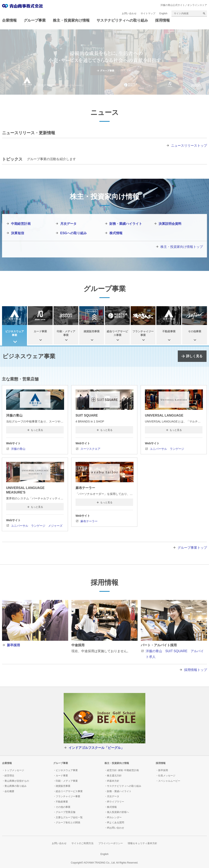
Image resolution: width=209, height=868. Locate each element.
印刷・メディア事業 (66, 333)
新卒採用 (163, 770)
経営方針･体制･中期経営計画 (123, 770)
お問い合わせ (129, 13)
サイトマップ (148, 13)
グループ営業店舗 (66, 812)
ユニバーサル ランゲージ (167, 449)
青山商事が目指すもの (17, 781)
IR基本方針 (113, 781)
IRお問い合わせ (116, 828)
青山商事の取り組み (16, 786)
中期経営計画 (21, 224)
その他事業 (195, 331)
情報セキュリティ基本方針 (142, 843)
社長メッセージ (167, 776)
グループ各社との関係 (68, 823)
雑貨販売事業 (92, 331)
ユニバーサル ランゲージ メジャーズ (37, 526)
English (163, 13)
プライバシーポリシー (111, 843)
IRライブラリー (116, 802)
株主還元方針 (114, 776)
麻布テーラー (89, 521)
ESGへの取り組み (73, 233)
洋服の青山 (18, 449)
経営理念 (9, 776)
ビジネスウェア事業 (15, 333)
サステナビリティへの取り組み (122, 20)
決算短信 (18, 233)
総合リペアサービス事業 (117, 333)
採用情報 (162, 20)
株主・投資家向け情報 (71, 20)
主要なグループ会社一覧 (69, 817)
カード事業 (40, 331)
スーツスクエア (90, 449)
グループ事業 (35, 20)
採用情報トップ (196, 670)
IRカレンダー (114, 817)
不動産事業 (169, 331)
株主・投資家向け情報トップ (182, 247)
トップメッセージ (14, 770)
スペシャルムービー (169, 781)
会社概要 (9, 791)
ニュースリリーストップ (189, 146)
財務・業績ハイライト (126, 224)
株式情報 (116, 233)
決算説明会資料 (170, 224)
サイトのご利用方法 (82, 843)
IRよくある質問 (116, 823)
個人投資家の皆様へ (118, 812)
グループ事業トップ (192, 548)
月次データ (68, 224)
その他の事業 (63, 807)
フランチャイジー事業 (143, 333)
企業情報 (9, 20)
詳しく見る (194, 356)
